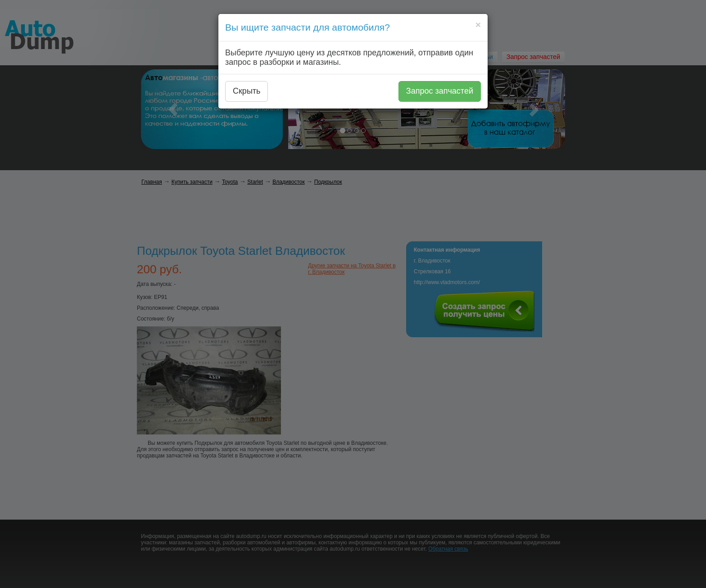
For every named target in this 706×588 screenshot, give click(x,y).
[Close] (478, 25)
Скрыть (247, 91)
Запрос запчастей (440, 91)
